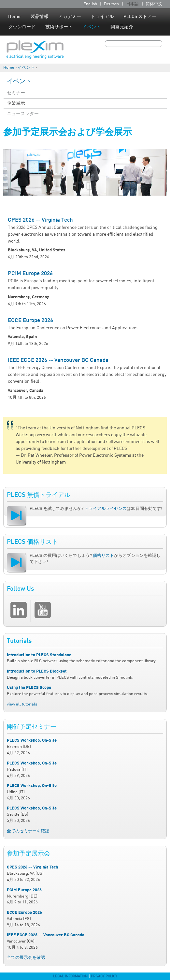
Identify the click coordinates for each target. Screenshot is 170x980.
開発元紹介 (122, 27)
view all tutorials (22, 704)
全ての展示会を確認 (26, 958)
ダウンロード (22, 27)
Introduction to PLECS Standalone (39, 655)
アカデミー (70, 17)
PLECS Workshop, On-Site (32, 741)
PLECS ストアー (140, 17)
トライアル (102, 17)
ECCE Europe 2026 (30, 321)
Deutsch (111, 4)
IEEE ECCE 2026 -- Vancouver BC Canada (58, 360)
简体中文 (154, 4)
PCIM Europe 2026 (30, 274)
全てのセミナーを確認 (28, 831)
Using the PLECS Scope (29, 688)
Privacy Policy (104, 976)
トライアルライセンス (106, 509)
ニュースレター (23, 114)
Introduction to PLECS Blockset (37, 671)
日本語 (132, 4)
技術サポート (59, 27)
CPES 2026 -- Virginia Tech (40, 220)
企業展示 (16, 103)
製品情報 (39, 17)
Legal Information (70, 976)
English (90, 4)
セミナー (16, 93)
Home (14, 17)
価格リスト (103, 556)
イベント (92, 27)
